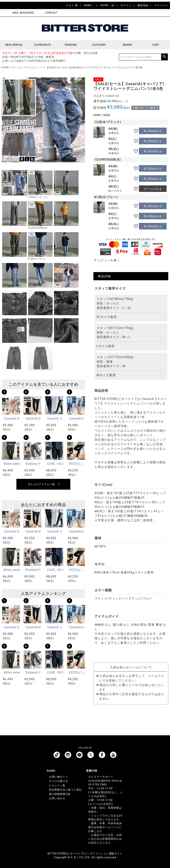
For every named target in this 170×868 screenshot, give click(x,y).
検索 (164, 57)
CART (156, 45)
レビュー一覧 (57, 785)
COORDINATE (43, 45)
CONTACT (51, 13)
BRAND (127, 45)
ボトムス (18, 67)
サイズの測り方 (58, 781)
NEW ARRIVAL (14, 45)
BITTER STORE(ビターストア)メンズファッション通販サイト (85, 854)
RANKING (71, 45)
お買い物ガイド (58, 777)
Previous (7, 121)
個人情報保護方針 (60, 794)
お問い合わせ (57, 798)
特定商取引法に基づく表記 (65, 790)
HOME (5, 67)
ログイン (126, 5)
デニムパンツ (35, 67)
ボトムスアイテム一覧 (41, 484)
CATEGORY (99, 45)
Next (80, 121)
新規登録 (143, 5)
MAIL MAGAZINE (23, 13)
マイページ (161, 5)
